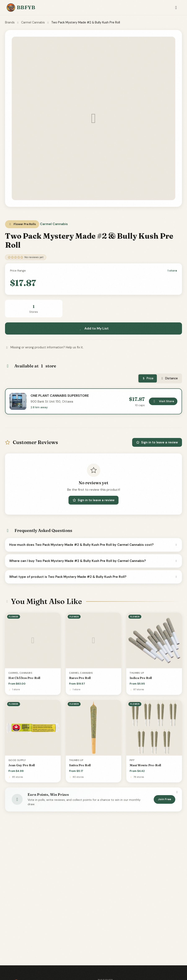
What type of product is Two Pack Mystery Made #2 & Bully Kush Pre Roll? (93, 577)
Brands (10, 22)
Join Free (164, 799)
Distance (169, 378)
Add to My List (94, 328)
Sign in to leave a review (157, 442)
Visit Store (163, 401)
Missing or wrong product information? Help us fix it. (44, 347)
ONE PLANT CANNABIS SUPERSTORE (60, 396)
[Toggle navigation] (176, 8)
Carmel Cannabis (33, 22)
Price (148, 378)
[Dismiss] (177, 792)
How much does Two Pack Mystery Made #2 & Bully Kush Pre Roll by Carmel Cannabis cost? (93, 545)
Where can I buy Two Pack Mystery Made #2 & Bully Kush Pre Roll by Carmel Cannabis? (93, 561)
